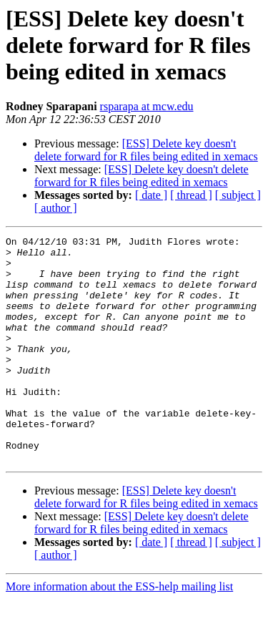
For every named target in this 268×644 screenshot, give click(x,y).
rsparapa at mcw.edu (147, 106)
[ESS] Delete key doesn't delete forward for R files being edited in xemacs (146, 150)
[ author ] (56, 208)
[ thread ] (191, 195)
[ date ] (151, 195)
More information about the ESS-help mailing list (119, 631)
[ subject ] (238, 195)
